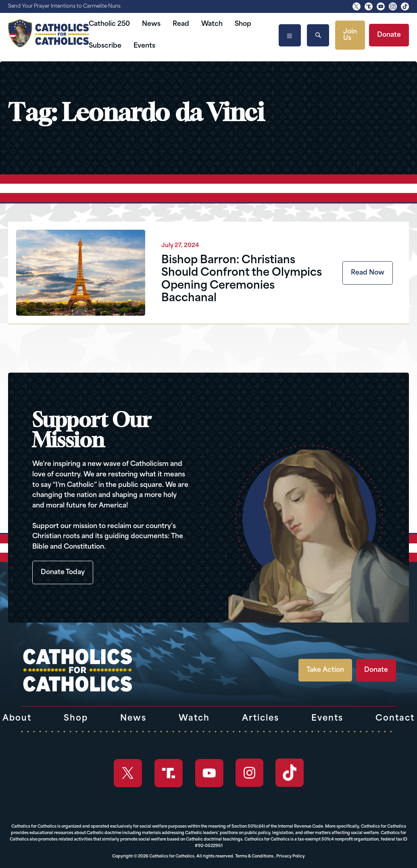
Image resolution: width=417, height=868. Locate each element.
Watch (212, 24)
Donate (389, 35)
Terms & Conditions (254, 856)
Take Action (325, 670)
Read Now (368, 273)
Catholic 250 (109, 24)
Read (181, 24)
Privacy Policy (291, 856)
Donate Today (63, 572)
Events (144, 46)
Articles (261, 719)
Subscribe (105, 46)
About (17, 719)
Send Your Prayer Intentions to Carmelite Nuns (64, 6)
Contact (395, 719)
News (151, 24)
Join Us (350, 35)
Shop (243, 24)
